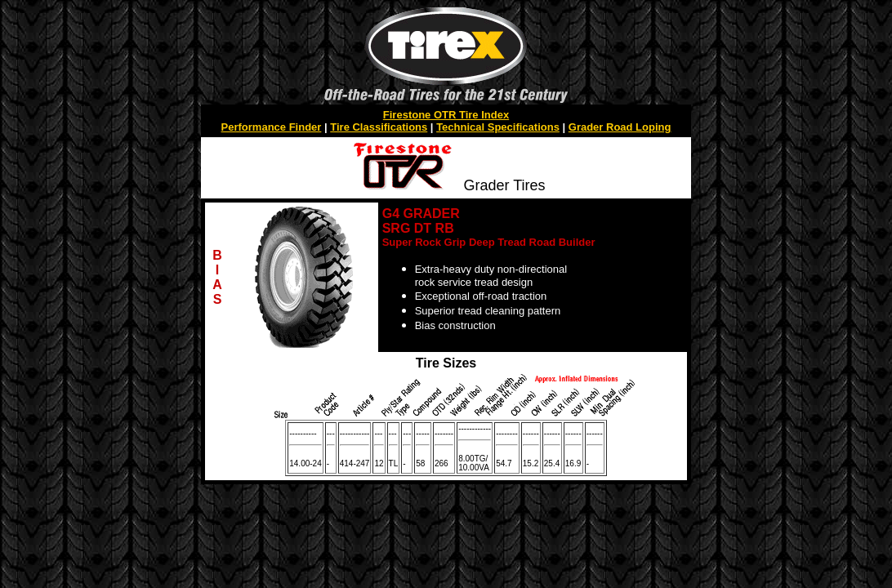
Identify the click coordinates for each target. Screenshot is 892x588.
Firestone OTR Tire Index (446, 115)
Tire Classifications (379, 127)
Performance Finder (272, 127)
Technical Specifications (498, 127)
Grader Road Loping (620, 127)
